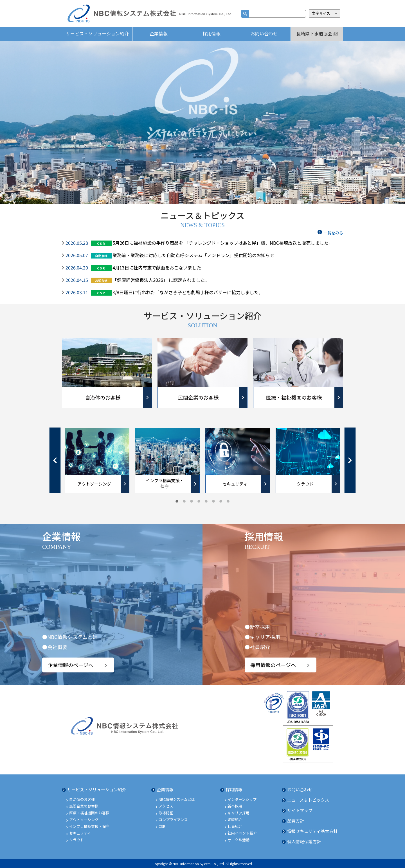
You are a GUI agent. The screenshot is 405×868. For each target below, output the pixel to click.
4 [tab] (199, 502)
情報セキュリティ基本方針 (312, 831)
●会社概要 (55, 647)
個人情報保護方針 (304, 841)
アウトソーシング (84, 820)
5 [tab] (206, 502)
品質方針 (296, 821)
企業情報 (159, 33)
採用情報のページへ (273, 665)
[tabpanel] (97, 460)
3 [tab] (192, 502)
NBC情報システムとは (177, 799)
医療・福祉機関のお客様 (89, 813)
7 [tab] (221, 502)
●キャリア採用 (262, 637)
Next (350, 460)
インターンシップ (242, 799)
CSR (162, 826)
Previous (55, 460)
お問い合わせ (264, 33)
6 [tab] (213, 502)
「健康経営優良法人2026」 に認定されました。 (161, 280)
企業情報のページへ (71, 665)
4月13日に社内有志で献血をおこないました (157, 268)
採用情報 (211, 33)
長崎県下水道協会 (314, 33)
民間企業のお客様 (84, 806)
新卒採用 (235, 806)
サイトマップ (300, 810)
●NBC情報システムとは (70, 637)
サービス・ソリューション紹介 (97, 33)
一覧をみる (333, 233)
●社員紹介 (257, 647)
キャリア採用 (238, 813)
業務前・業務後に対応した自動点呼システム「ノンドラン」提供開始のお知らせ (193, 255)
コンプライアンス (173, 820)
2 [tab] (184, 502)
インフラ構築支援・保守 (89, 826)
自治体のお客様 (82, 799)
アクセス (166, 806)
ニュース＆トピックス (308, 800)
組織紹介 (235, 820)
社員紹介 (235, 826)
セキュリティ (80, 833)
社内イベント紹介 (242, 833)
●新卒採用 (257, 627)
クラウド (76, 840)
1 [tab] (177, 502)
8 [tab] (228, 502)
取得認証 (166, 813)
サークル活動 (238, 840)
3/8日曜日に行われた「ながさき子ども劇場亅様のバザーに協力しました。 (188, 292)
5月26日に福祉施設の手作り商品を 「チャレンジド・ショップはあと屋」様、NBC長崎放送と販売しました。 (223, 243)
